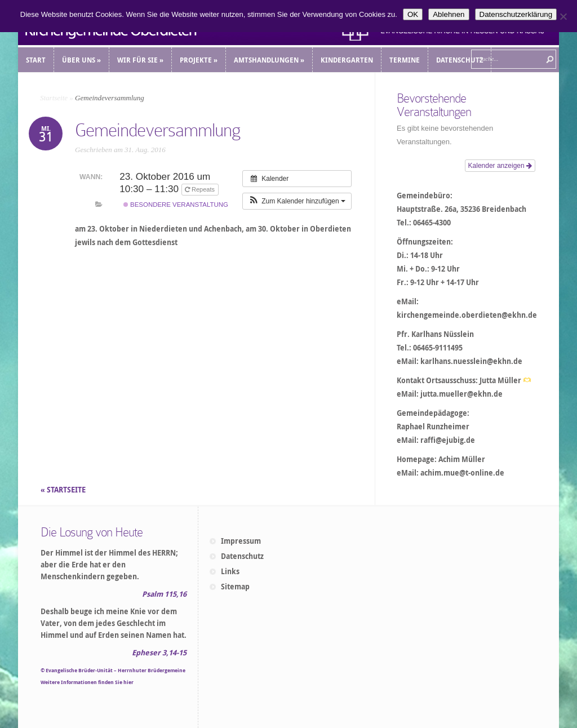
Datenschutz (242, 556)
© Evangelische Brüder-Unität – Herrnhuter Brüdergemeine (113, 670)
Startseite (54, 98)
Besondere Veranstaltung (176, 205)
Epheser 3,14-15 (159, 652)
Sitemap (235, 587)
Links (230, 571)
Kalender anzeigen (500, 166)
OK (413, 14)
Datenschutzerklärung (516, 14)
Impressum (241, 541)
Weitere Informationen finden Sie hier (87, 682)
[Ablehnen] (563, 16)
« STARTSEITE (64, 490)
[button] (297, 201)
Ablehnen (449, 14)
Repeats (201, 189)
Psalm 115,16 (164, 594)
